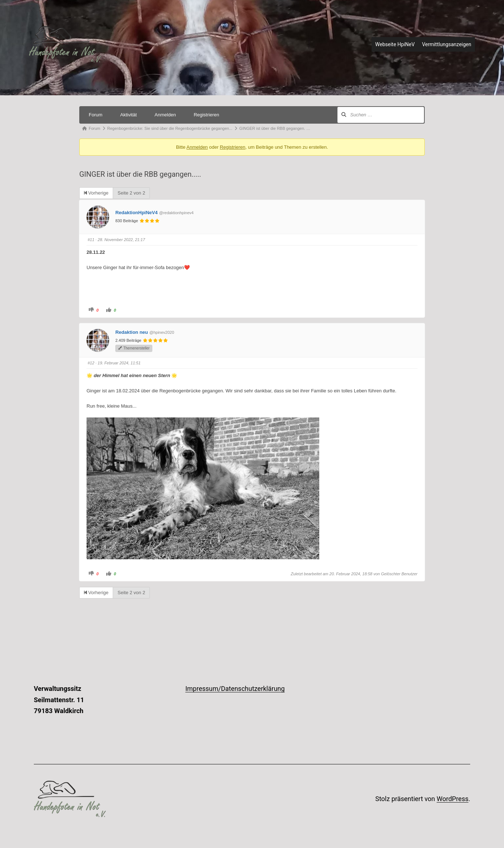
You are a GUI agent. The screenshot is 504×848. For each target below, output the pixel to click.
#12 (91, 363)
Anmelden (165, 115)
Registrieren (207, 115)
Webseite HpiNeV (395, 44)
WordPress (453, 799)
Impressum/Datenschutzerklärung (235, 689)
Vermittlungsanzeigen (447, 44)
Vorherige (96, 193)
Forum (96, 115)
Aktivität (129, 115)
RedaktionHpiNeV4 (136, 213)
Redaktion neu (132, 332)
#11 (91, 240)
